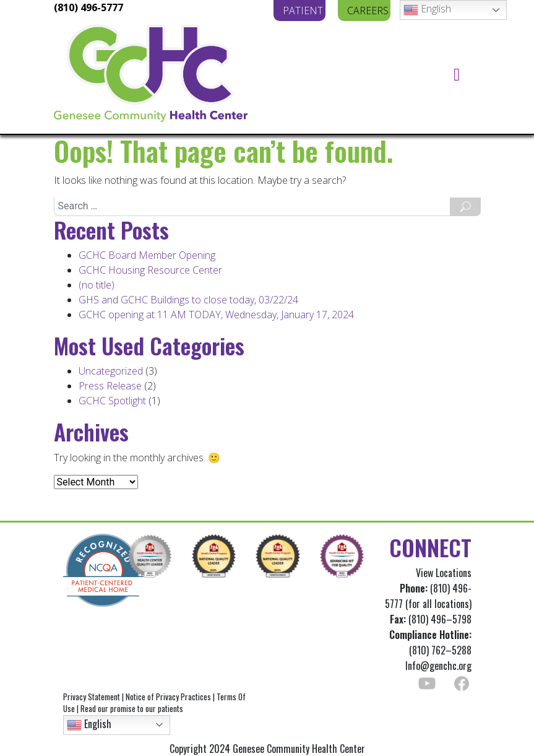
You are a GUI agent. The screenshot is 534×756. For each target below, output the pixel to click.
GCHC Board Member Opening (147, 255)
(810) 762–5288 (430, 642)
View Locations (444, 573)
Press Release (110, 386)
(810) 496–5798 (440, 619)
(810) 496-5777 (88, 7)
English (427, 10)
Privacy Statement (92, 697)
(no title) (97, 285)
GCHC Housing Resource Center (150, 270)
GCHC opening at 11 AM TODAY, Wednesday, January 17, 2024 (216, 315)
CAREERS (368, 11)
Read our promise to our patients (132, 708)
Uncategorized (111, 371)
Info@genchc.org (438, 666)
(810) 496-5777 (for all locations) (428, 596)
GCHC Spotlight (112, 401)
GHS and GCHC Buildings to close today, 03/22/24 (188, 300)
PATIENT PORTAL (304, 11)
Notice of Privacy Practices (168, 697)
